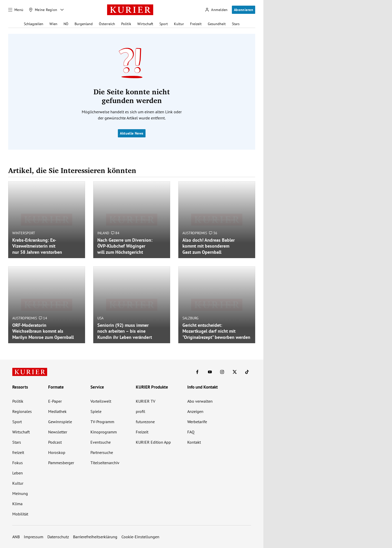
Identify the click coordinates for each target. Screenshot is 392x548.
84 (115, 233)
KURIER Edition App (153, 442)
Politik (126, 24)
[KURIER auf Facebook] (197, 372)
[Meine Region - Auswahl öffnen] (62, 10)
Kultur (179, 24)
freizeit (18, 452)
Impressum (34, 537)
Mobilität (20, 514)
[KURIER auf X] (235, 372)
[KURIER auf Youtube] (210, 372)
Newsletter (58, 432)
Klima (17, 504)
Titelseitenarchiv (105, 463)
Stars (236, 24)
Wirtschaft (145, 24)
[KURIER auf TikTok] (247, 372)
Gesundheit (217, 24)
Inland (103, 233)
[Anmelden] (216, 10)
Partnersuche (102, 452)
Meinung (20, 493)
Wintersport (24, 233)
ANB (16, 537)
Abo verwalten (200, 401)
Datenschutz (58, 537)
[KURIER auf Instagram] (222, 372)
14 (43, 318)
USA (100, 318)
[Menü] (16, 10)
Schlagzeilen (34, 24)
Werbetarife (197, 422)
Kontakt (194, 442)
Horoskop (57, 452)
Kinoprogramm (104, 432)
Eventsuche (101, 442)
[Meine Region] (43, 10)
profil (141, 411)
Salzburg (190, 318)
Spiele (96, 411)
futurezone (145, 422)
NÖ (66, 24)
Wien (53, 24)
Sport (164, 24)
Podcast (55, 442)
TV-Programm (102, 422)
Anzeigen (195, 411)
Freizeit (196, 24)
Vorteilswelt (101, 401)
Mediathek (57, 411)
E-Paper (55, 401)
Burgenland (84, 24)
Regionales (22, 411)
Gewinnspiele (60, 422)
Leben (18, 473)
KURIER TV (146, 401)
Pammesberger (61, 463)
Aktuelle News (132, 133)
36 (213, 233)
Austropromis (195, 233)
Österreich (107, 24)
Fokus (18, 463)
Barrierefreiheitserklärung (95, 537)
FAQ (191, 432)
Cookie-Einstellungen (140, 537)
